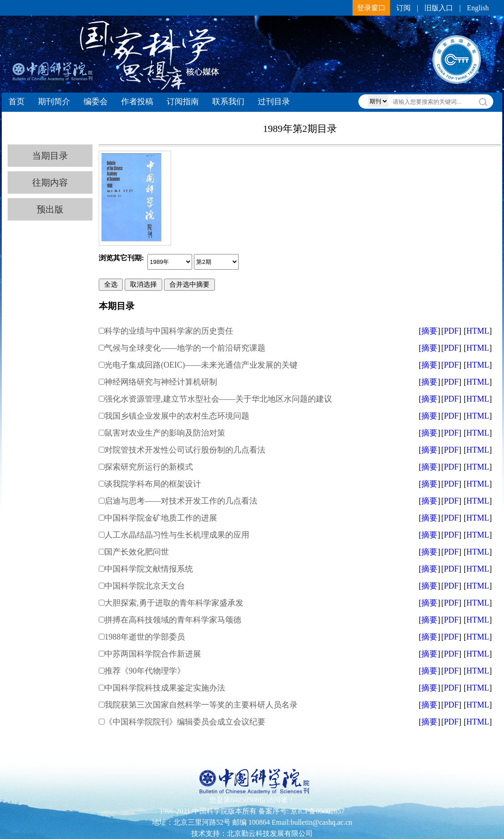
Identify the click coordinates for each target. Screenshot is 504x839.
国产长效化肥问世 (137, 552)
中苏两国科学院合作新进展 (153, 654)
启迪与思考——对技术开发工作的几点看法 (181, 501)
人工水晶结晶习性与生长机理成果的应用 (177, 535)
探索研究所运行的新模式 (149, 467)
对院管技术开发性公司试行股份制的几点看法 (185, 450)
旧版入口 (439, 8)
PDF (451, 331)
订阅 (403, 8)
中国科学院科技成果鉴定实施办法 (165, 688)
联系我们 (228, 102)
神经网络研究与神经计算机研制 (161, 382)
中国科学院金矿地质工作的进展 (161, 518)
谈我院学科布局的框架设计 (153, 484)
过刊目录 (274, 102)
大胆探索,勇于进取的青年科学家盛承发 (174, 603)
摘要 (429, 331)
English (478, 8)
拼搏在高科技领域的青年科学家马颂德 (173, 620)
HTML (478, 331)
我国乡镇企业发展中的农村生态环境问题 (177, 416)
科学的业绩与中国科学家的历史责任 (169, 331)
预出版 (50, 209)
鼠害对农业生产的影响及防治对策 (165, 433)
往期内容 (50, 182)
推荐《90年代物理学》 (145, 671)
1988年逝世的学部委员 (145, 637)
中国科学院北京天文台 (145, 586)
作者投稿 (137, 102)
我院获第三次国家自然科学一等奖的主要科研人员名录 (201, 705)
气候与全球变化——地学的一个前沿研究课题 (185, 348)
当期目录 (50, 156)
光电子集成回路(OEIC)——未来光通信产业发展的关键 (201, 365)
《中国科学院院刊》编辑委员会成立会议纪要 (185, 722)
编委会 (96, 102)
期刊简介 (54, 102)
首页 (17, 102)
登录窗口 (371, 8)
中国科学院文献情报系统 (149, 569)
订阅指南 (183, 102)
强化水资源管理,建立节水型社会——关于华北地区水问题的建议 (218, 399)
